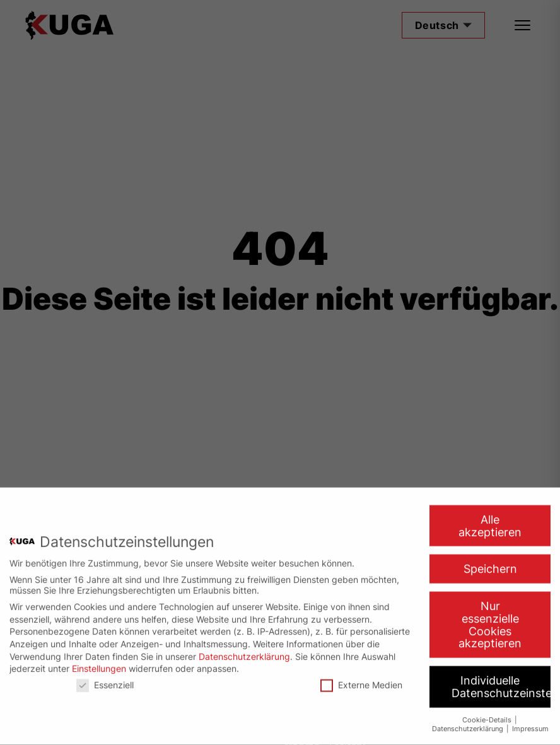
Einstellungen (99, 662)
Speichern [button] (490, 563)
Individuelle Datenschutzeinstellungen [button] (501, 680)
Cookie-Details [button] (488, 714)
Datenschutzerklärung (244, 650)
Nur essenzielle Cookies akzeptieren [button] (490, 618)
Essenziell (105, 678)
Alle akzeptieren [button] (490, 519)
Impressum (530, 723)
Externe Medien (361, 678)
